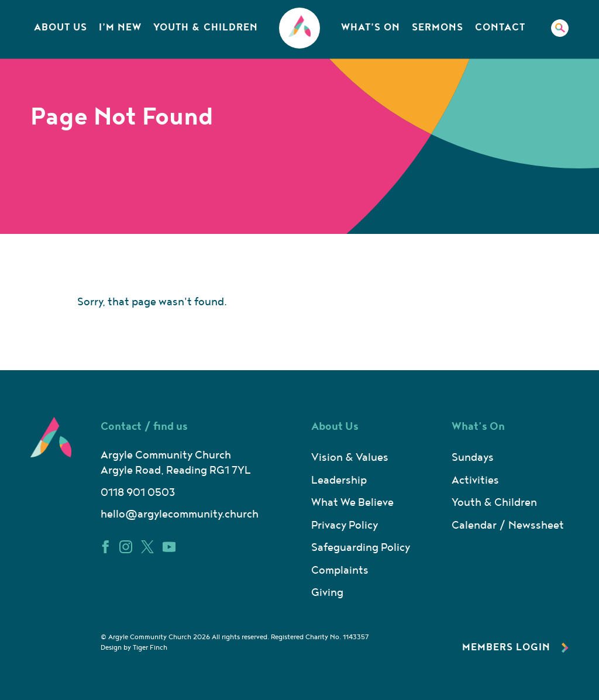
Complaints (340, 570)
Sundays (473, 458)
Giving (327, 593)
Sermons (438, 27)
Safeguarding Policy (361, 548)
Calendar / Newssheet (508, 525)
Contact (500, 27)
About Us (61, 27)
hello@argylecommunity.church (180, 514)
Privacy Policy (345, 525)
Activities (475, 480)
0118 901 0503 (138, 493)
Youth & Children (206, 27)
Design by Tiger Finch (134, 648)
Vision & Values (350, 458)
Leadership (339, 480)
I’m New (120, 27)
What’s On (371, 27)
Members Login (515, 647)
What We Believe (352, 503)
